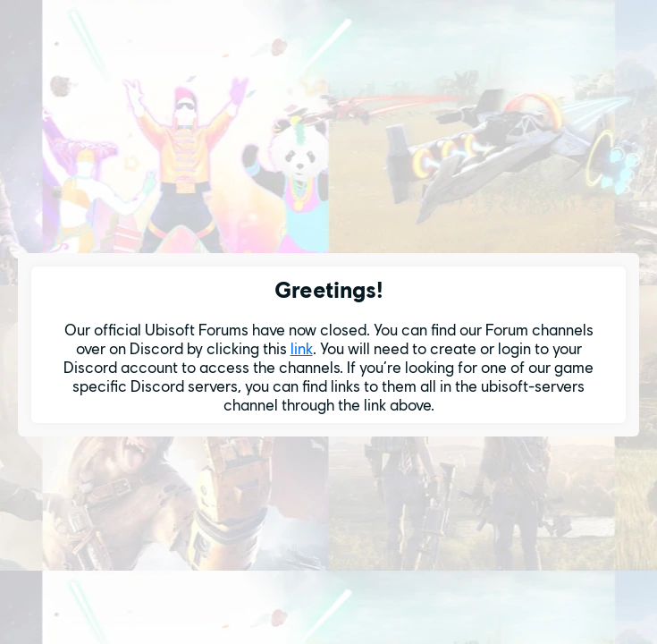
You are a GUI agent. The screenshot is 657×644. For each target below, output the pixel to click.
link (302, 348)
